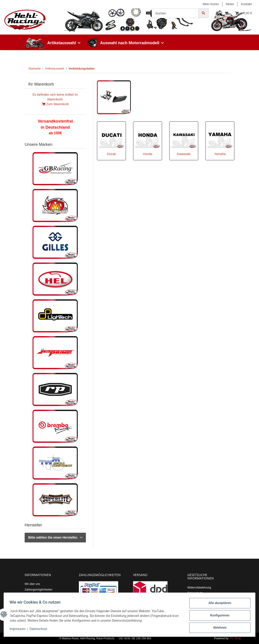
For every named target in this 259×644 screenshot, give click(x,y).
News (230, 4)
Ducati (111, 154)
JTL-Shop (235, 638)
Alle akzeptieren (218, 604)
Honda (147, 154)
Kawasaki (184, 154)
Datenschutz (195, 593)
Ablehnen (218, 628)
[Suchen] (175, 13)
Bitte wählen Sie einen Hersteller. (53, 537)
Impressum (19, 630)
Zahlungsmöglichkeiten (39, 590)
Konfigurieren (218, 616)
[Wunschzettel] (227, 13)
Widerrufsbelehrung (199, 588)
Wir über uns (32, 584)
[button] (217, 13)
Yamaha (220, 154)
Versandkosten (34, 595)
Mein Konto (211, 4)
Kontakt (246, 4)
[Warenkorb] (244, 13)
